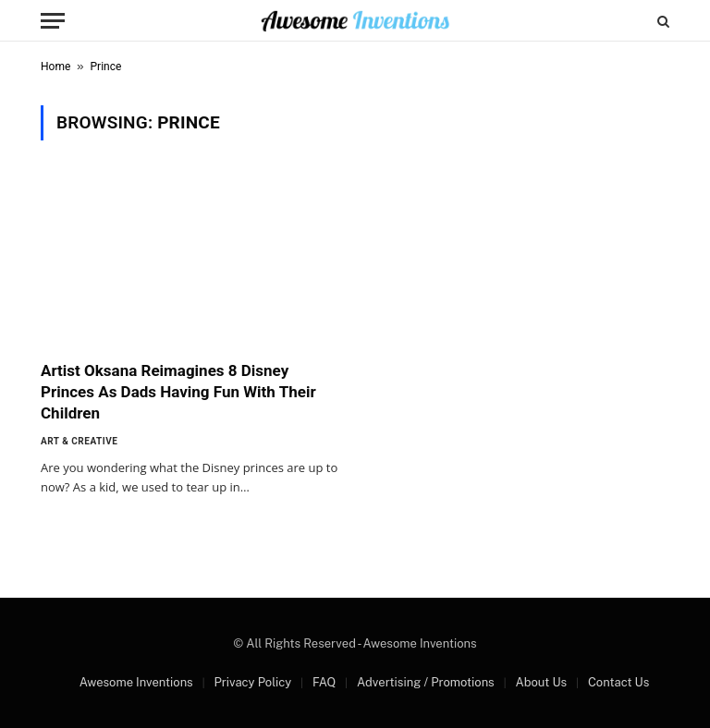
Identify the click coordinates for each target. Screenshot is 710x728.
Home (55, 67)
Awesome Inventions (136, 682)
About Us (541, 682)
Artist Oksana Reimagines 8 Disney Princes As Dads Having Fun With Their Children (178, 392)
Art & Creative (79, 441)
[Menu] (53, 21)
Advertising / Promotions (426, 682)
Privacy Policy (252, 682)
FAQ (324, 682)
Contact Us (618, 682)
